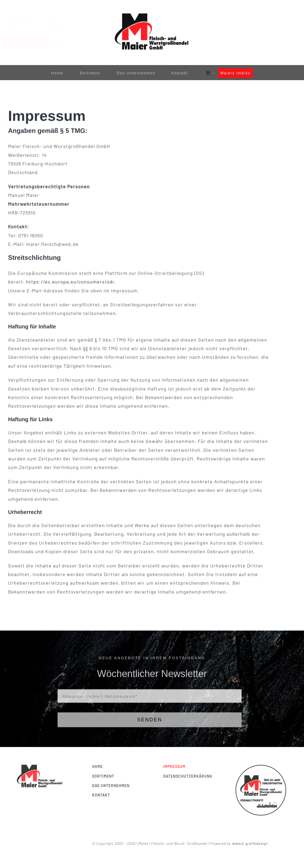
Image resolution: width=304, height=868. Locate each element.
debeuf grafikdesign (251, 844)
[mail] (56, 24)
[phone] (66, 24)
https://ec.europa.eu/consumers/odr (70, 282)
